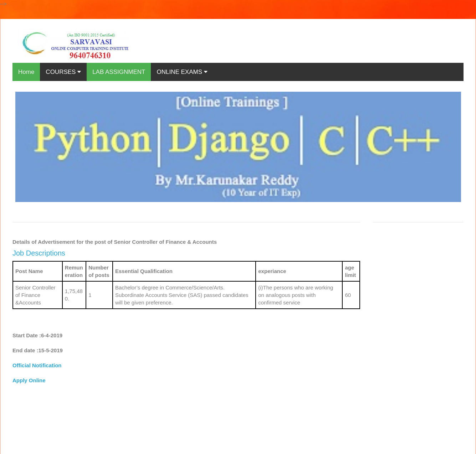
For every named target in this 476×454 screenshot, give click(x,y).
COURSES (63, 72)
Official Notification (37, 365)
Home (26, 72)
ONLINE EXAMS (182, 72)
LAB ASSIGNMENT (119, 72)
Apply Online (29, 380)
